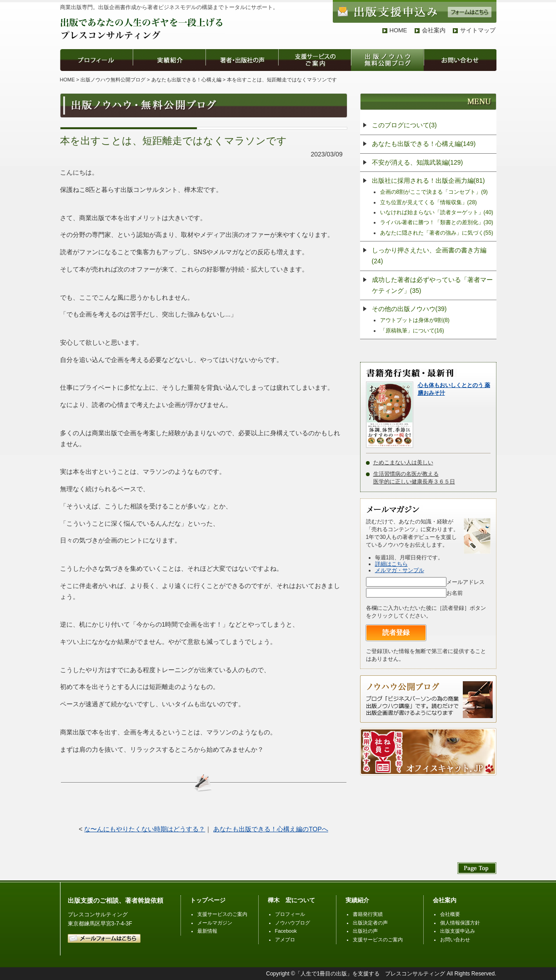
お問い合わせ (455, 940)
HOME (398, 30)
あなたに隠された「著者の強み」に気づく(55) (437, 233)
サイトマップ (478, 30)
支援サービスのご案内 (222, 914)
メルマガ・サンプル (400, 570)
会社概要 (450, 914)
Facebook (286, 931)
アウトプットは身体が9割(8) (415, 320)
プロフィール (290, 914)
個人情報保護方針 (460, 923)
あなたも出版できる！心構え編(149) (424, 144)
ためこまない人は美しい (403, 462)
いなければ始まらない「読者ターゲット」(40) (437, 212)
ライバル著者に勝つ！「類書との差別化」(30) (437, 222)
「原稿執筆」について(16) (412, 331)
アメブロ (285, 940)
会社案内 (434, 30)
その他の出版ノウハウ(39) (409, 309)
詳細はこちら (391, 564)
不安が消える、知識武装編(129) (418, 162)
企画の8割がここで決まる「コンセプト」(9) (434, 192)
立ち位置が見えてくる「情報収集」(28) (428, 202)
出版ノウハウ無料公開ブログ (113, 80)
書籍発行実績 (368, 914)
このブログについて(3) (404, 125)
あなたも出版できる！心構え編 (186, 80)
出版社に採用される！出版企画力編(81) (428, 181)
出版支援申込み (458, 931)
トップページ (208, 900)
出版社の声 (365, 931)
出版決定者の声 (370, 923)
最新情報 (207, 931)
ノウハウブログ (293, 923)
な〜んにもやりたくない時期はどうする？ (145, 829)
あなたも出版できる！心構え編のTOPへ (271, 829)
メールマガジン (215, 923)
